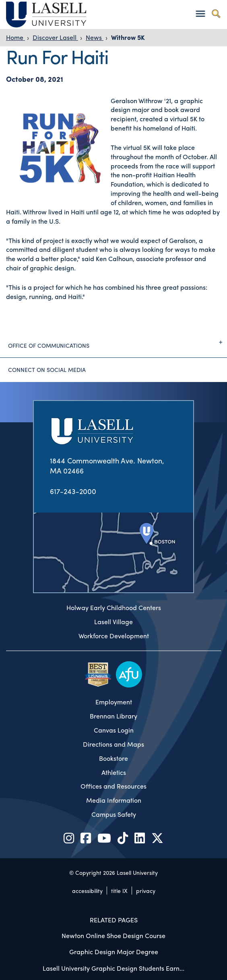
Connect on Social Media (47, 370)
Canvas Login (114, 730)
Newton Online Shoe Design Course (113, 935)
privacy (146, 891)
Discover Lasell (55, 37)
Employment (114, 702)
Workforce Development (114, 636)
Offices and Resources (113, 786)
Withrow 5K (128, 37)
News (95, 37)
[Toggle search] (216, 13)
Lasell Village (113, 622)
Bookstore (113, 758)
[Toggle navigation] (200, 13)
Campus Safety (114, 814)
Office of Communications (118, 342)
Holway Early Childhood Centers (114, 608)
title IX (119, 891)
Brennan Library (113, 716)
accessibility (87, 891)
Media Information (114, 800)
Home (15, 37)
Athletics (114, 772)
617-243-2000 (73, 491)
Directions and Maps (113, 744)
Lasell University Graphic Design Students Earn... (113, 968)
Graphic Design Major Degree (114, 952)
